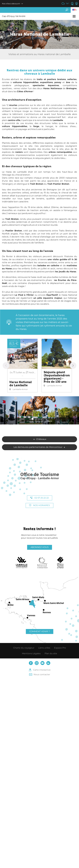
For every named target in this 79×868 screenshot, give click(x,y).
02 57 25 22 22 (40, 498)
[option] (22, 366)
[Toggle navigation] (74, 16)
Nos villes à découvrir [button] (11, 4)
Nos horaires (39, 505)
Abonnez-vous (40, 547)
